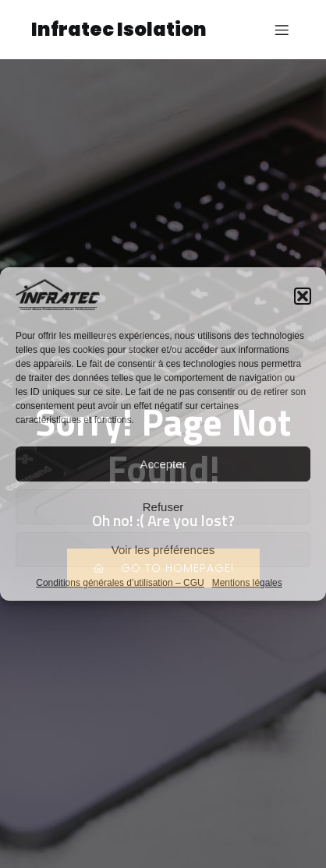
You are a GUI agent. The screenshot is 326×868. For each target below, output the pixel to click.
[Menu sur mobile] (282, 30)
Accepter (163, 464)
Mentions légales (247, 583)
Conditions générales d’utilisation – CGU (120, 583)
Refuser (163, 507)
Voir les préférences (163, 550)
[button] (303, 296)
